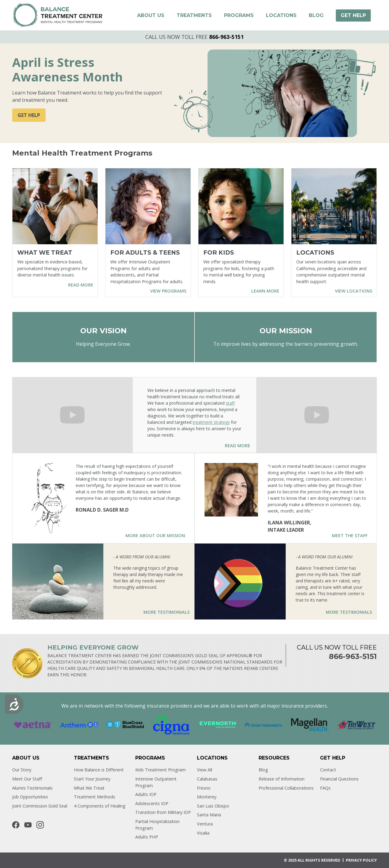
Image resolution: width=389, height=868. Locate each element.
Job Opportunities (30, 797)
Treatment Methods (95, 797)
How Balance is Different (99, 770)
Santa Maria (209, 815)
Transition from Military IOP (163, 812)
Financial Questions (339, 779)
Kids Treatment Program (160, 770)
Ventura (205, 824)
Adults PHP (147, 837)
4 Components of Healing (100, 806)
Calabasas (207, 779)
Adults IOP (146, 794)
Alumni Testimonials (32, 788)
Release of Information (282, 779)
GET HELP (29, 115)
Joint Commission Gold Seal (40, 806)
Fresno (204, 788)
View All (205, 770)
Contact (328, 770)
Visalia (203, 833)
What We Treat (89, 788)
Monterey (207, 797)
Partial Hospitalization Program (157, 825)
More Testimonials (167, 612)
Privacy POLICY (361, 860)
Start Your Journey (92, 779)
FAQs (325, 788)
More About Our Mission (155, 535)
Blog (263, 770)
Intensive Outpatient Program (156, 782)
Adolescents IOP (152, 803)
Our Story (22, 770)
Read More (238, 446)
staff (230, 403)
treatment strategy (211, 422)
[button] (151, 15)
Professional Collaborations (286, 788)
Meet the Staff (350, 535)
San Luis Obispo (213, 806)
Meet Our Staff (27, 779)
